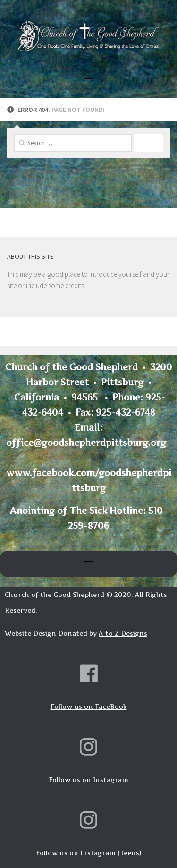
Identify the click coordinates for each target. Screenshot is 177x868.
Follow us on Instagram (88, 780)
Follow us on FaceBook (89, 706)
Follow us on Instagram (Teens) (88, 853)
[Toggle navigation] (89, 76)
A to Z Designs (123, 633)
